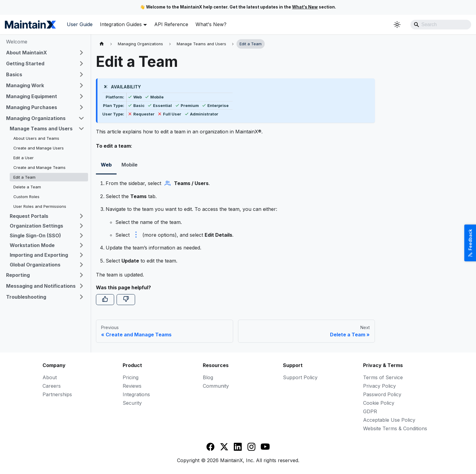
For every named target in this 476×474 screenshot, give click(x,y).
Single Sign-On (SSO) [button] (35, 235)
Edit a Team (24, 177)
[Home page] (102, 44)
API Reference (171, 24)
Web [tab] (106, 165)
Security (132, 403)
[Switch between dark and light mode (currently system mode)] (397, 25)
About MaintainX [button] (27, 53)
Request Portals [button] (29, 216)
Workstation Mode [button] (32, 245)
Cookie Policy (379, 403)
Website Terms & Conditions (395, 428)
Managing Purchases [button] (32, 107)
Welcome (17, 42)
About (50, 377)
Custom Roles (26, 197)
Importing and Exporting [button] (39, 255)
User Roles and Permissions (40, 206)
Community (216, 386)
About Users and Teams (36, 138)
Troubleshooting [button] (26, 297)
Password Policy (382, 394)
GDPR (370, 411)
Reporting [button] (18, 275)
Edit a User (24, 158)
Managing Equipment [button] (32, 96)
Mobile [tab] (129, 165)
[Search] (441, 25)
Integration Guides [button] (121, 24)
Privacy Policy (379, 386)
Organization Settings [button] (36, 226)
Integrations (136, 394)
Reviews (132, 386)
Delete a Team (27, 187)
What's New (305, 7)
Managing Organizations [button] (36, 118)
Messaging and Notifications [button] (41, 286)
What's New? (211, 24)
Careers (52, 386)
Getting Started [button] (25, 64)
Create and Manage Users (39, 148)
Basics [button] (14, 74)
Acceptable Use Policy (389, 420)
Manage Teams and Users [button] (41, 129)
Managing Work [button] (25, 85)
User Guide (80, 24)
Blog (208, 377)
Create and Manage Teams (39, 167)
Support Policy (300, 377)
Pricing (131, 377)
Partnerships (57, 394)
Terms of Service (383, 377)
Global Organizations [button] (35, 265)
